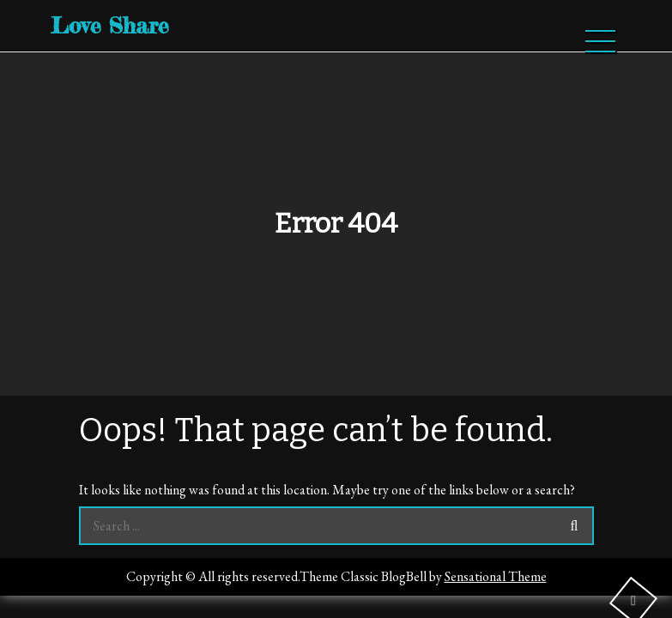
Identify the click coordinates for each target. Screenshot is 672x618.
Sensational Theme (496, 576)
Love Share (110, 25)
